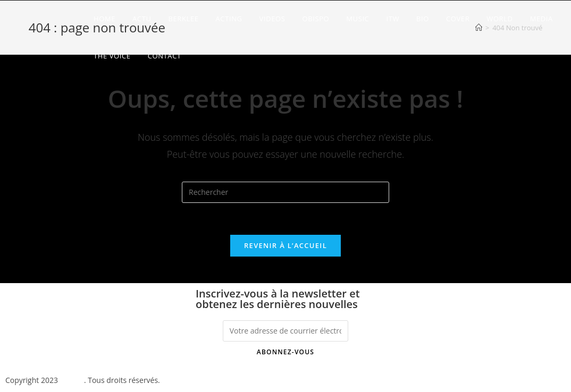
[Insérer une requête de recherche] (285, 192)
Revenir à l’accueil (285, 245)
